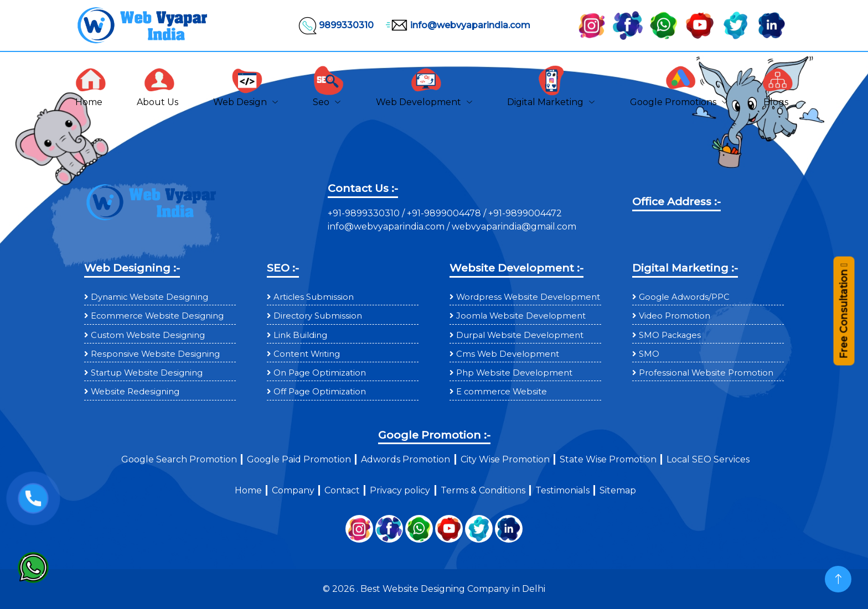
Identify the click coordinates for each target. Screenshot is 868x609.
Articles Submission (314, 297)
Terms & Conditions (483, 490)
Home (248, 490)
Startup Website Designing (147, 373)
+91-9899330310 (365, 213)
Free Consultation (843, 316)
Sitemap (618, 490)
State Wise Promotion (608, 459)
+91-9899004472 (524, 213)
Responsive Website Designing (155, 354)
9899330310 (335, 25)
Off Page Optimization (320, 392)
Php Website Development (514, 373)
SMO (649, 354)
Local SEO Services (708, 459)
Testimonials (562, 490)
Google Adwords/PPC (684, 297)
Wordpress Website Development (528, 297)
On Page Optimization (320, 373)
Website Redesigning (135, 392)
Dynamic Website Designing (149, 297)
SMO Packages (670, 335)
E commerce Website (502, 392)
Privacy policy (400, 490)
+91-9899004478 (445, 213)
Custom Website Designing (148, 335)
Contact (342, 490)
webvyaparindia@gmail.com (514, 227)
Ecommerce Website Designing (157, 316)
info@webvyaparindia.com (456, 25)
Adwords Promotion (405, 459)
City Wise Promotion (505, 459)
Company (293, 490)
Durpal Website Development (520, 335)
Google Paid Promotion (299, 459)
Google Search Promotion (179, 459)
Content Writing (307, 354)
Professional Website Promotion (706, 373)
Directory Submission (318, 316)
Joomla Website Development (521, 316)
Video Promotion (675, 316)
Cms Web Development (508, 354)
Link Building (300, 335)
